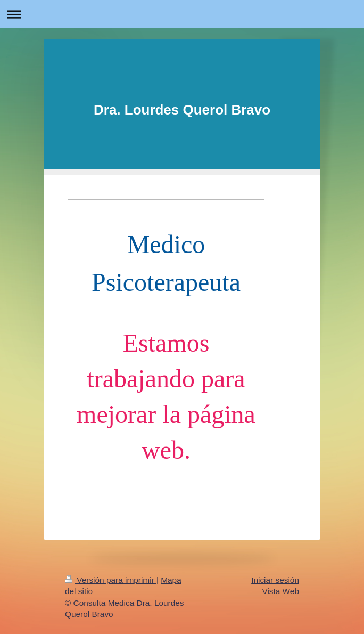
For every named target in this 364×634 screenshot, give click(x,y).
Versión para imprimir (111, 578)
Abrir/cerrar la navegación (182, 14)
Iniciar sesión (275, 578)
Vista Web (280, 589)
